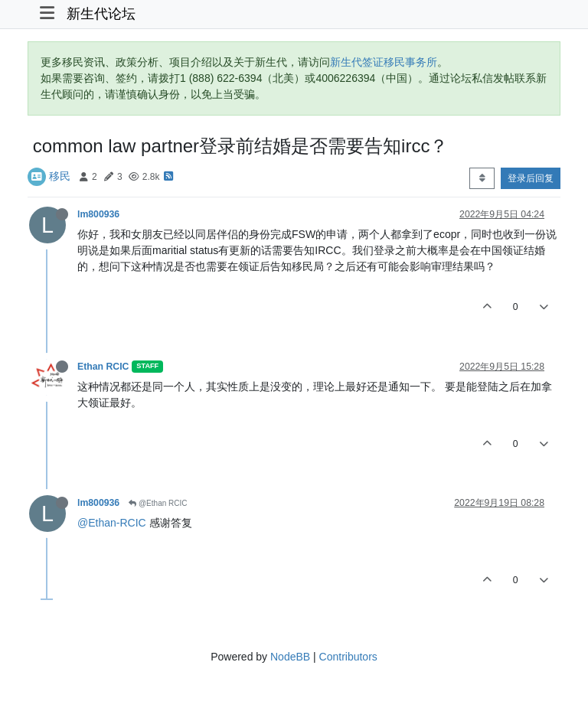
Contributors (348, 657)
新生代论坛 (101, 14)
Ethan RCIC (103, 367)
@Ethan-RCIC (112, 523)
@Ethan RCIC (158, 503)
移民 (60, 176)
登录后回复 (531, 178)
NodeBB (290, 657)
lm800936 (98, 214)
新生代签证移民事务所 (384, 62)
